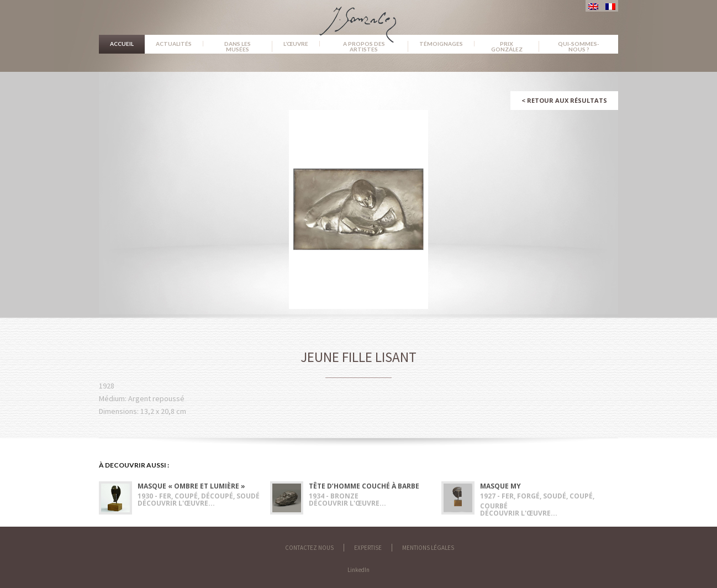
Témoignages (441, 44)
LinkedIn (358, 570)
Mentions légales (428, 548)
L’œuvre (296, 44)
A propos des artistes (364, 46)
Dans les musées (238, 46)
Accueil (122, 44)
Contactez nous (309, 548)
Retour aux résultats (564, 100)
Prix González (507, 46)
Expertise (368, 548)
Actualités (174, 44)
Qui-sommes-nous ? (579, 46)
